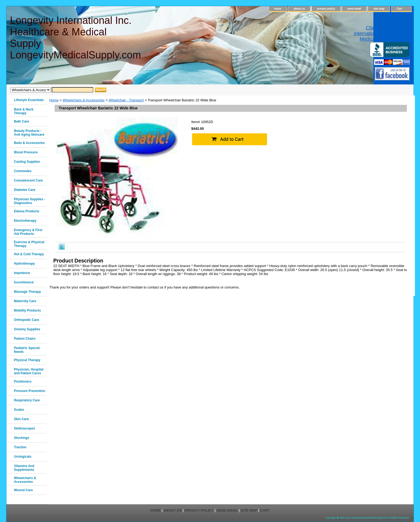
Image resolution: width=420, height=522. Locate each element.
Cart (399, 9)
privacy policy (326, 9)
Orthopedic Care (27, 320)
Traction (20, 447)
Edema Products (27, 211)
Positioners (23, 382)
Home (54, 100)
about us (299, 9)
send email (354, 9)
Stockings (22, 438)
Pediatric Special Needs (27, 350)
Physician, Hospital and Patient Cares (29, 371)
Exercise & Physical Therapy (29, 244)
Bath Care (22, 121)
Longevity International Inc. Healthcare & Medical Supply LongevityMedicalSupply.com (75, 38)
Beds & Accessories (29, 143)
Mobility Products (27, 310)
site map (379, 9)
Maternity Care (25, 301)
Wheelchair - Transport (126, 100)
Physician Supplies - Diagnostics (30, 201)
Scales (19, 410)
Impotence (22, 273)
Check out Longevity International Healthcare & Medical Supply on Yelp (382, 34)
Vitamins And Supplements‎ (24, 468)
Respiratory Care (27, 400)
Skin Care (21, 419)
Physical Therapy (27, 360)
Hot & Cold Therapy (29, 254)
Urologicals (23, 457)
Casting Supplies (27, 162)
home (278, 9)
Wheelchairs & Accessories (84, 100)
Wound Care (23, 490)
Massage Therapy (27, 292)
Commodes (23, 171)
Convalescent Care (28, 180)
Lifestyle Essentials (29, 100)
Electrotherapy (25, 221)
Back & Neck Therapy (24, 111)
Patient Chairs (25, 339)
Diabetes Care (25, 190)
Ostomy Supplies (27, 329)
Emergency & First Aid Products (28, 232)
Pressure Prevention (30, 391)
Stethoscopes (25, 428)
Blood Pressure (26, 152)
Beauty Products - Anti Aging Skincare (29, 133)
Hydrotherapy (24, 264)
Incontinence (24, 282)
